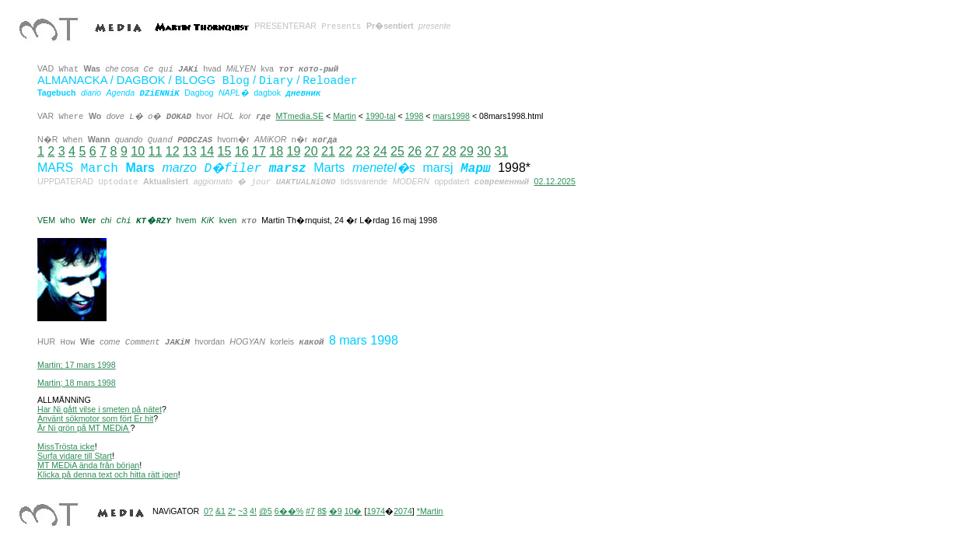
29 (467, 151)
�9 (336, 511)
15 (224, 151)
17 (259, 151)
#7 (310, 511)
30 (484, 151)
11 (155, 151)
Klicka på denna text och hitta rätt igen (108, 474)
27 (432, 151)
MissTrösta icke (66, 446)
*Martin (430, 511)
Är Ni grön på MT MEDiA (84, 428)
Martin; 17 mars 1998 (77, 365)
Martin (345, 116)
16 (242, 151)
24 (380, 151)
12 (173, 151)
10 (138, 151)
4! (253, 511)
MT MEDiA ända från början (88, 465)
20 (311, 151)
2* (232, 511)
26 (415, 151)
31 (501, 151)
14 (207, 151)
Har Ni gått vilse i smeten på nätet (100, 409)
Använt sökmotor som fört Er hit (95, 418)
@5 (266, 511)
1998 (415, 116)
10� (353, 511)
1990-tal (381, 116)
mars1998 (451, 116)
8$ (322, 511)
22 (345, 151)
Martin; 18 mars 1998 (77, 383)
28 (450, 151)
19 (293, 151)
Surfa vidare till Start (75, 456)
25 (397, 151)
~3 (243, 511)
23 (362, 151)
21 (328, 151)
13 (190, 151)
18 (276, 151)
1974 (376, 511)
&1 (220, 511)
